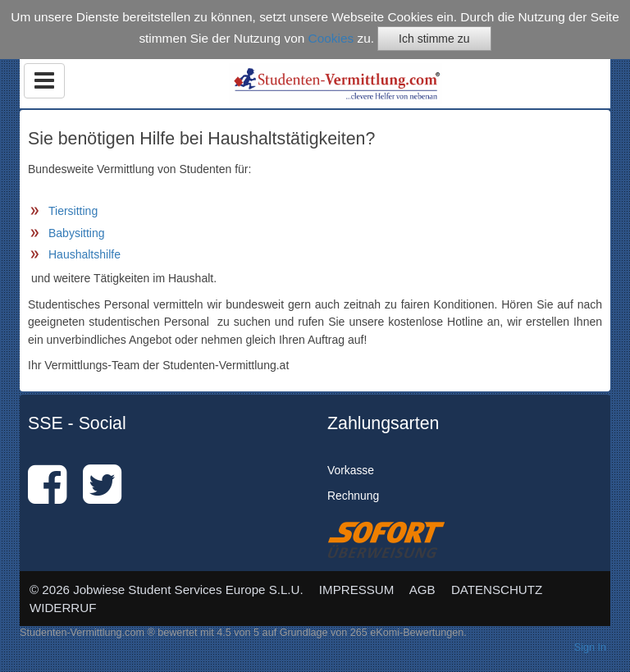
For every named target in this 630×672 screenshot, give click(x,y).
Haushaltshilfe (84, 254)
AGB (422, 590)
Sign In (590, 647)
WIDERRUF (63, 608)
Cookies (331, 38)
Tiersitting (73, 211)
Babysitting (76, 233)
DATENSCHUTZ (497, 590)
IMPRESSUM (357, 590)
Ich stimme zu (434, 39)
